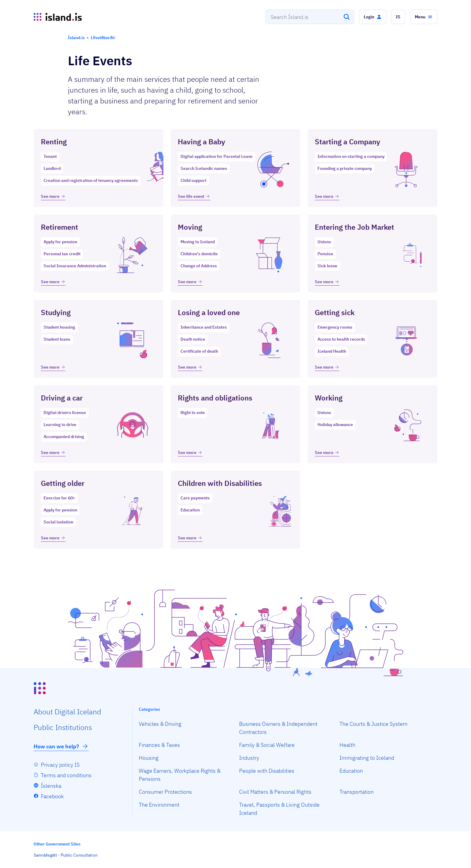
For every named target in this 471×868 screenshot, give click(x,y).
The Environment (159, 805)
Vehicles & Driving (160, 724)
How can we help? (61, 746)
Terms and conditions (66, 775)
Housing (149, 758)
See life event (194, 196)
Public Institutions (63, 727)
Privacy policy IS (60, 765)
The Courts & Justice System (374, 724)
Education (351, 771)
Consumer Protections (165, 792)
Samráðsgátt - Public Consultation (66, 855)
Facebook (52, 796)
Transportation (357, 792)
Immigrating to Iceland (367, 758)
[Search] (347, 17)
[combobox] (310, 17)
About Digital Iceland (67, 712)
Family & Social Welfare (267, 745)
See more (53, 196)
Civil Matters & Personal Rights (275, 792)
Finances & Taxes (159, 745)
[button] (373, 17)
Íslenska (51, 786)
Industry (249, 758)
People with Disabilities (267, 771)
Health (347, 745)
